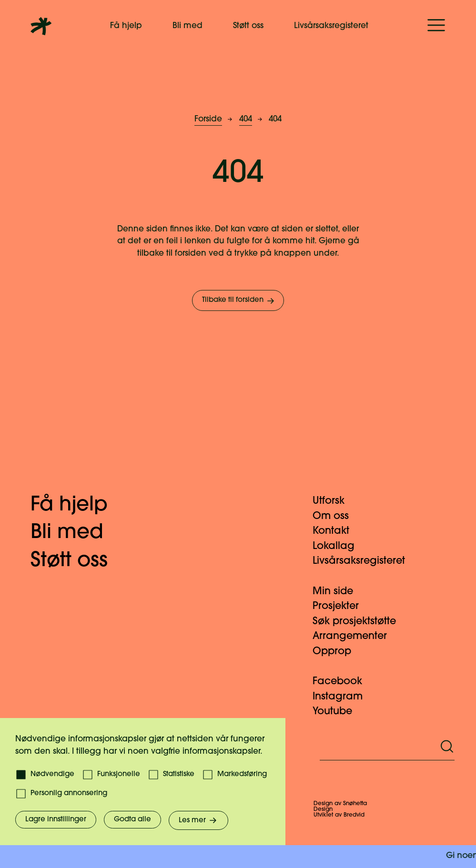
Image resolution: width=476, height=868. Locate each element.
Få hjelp (126, 26)
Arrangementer (355, 636)
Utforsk (334, 501)
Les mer (198, 820)
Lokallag (339, 546)
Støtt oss (248, 26)
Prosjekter (341, 606)
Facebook (343, 682)
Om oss (336, 516)
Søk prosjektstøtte (360, 622)
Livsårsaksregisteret (331, 26)
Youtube (338, 712)
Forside (208, 119)
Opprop (338, 652)
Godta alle (132, 820)
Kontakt (337, 531)
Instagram (343, 697)
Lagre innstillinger (56, 820)
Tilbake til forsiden (239, 301)
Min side (339, 592)
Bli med (187, 26)
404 (246, 119)
